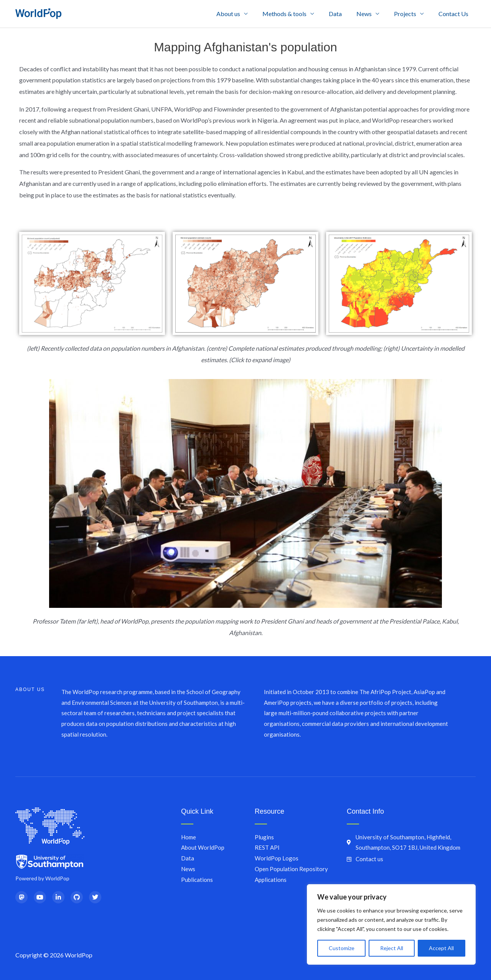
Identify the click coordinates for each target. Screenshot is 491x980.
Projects (409, 14)
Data (343, 14)
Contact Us (455, 14)
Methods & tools (295, 14)
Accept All (441, 948)
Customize (342, 948)
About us (241, 14)
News (370, 14)
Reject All (392, 948)
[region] (391, 924)
